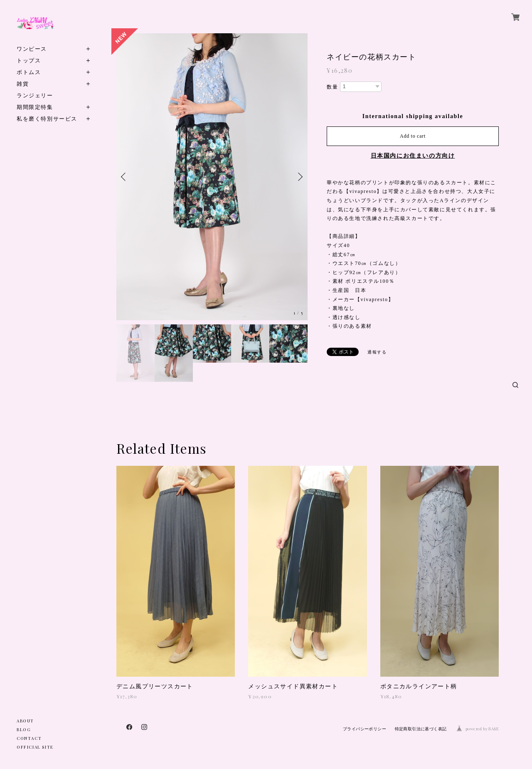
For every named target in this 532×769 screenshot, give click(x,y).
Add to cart (413, 136)
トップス (29, 60)
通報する (377, 352)
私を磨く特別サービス (47, 118)
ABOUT (25, 721)
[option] (212, 177)
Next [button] (299, 177)
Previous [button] (125, 177)
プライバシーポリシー (365, 729)
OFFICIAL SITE (35, 747)
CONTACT (29, 738)
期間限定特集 (35, 107)
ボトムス (29, 72)
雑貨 (23, 83)
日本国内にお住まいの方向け (413, 156)
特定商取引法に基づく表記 (421, 729)
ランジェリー (35, 95)
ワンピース (32, 48)
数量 (332, 87)
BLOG (24, 729)
